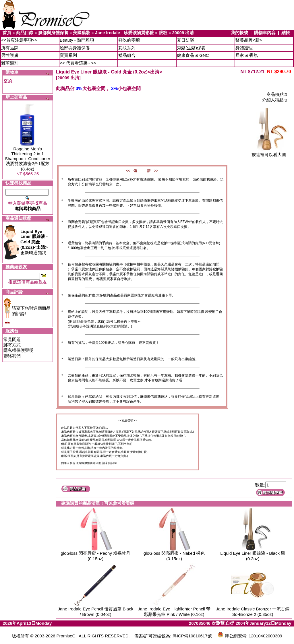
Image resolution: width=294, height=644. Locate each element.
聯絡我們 (12, 356)
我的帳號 (239, 33)
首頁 (7, 33)
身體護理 (244, 48)
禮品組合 (127, 55)
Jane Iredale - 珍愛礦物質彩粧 (124, 33)
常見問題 (12, 339)
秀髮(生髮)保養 (191, 48)
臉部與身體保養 (53, 33)
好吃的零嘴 (129, 40)
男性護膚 (10, 55)
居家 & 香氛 (247, 55)
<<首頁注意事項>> (19, 40)
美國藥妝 (82, 33)
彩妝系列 (127, 48)
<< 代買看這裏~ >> (78, 63)
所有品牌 (10, 48)
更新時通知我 (34, 242)
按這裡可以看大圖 (269, 153)
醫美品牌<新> (249, 40)
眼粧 (163, 33)
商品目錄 (25, 33)
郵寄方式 (12, 345)
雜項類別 (10, 63)
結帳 (286, 33)
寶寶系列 (68, 55)
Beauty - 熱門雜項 (77, 40)
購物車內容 (265, 33)
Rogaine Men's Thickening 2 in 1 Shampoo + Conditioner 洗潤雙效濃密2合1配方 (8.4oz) (28, 159)
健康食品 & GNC (193, 55)
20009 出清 (183, 33)
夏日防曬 (185, 40)
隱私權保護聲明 (19, 350)
